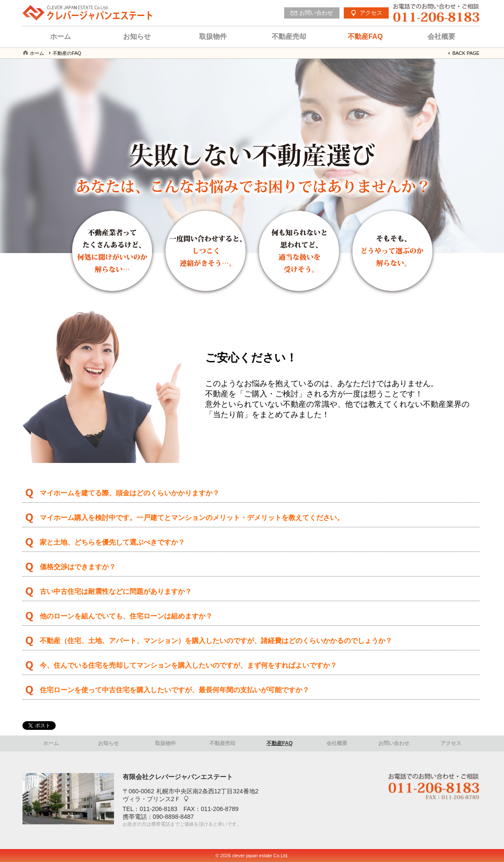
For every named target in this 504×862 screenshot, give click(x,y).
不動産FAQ (365, 36)
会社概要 (441, 36)
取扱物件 (213, 36)
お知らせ (137, 36)
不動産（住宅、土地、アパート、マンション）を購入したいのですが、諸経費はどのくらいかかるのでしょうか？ (216, 641)
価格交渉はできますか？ (78, 567)
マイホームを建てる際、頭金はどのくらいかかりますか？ (130, 493)
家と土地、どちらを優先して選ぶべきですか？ (112, 542)
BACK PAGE (466, 53)
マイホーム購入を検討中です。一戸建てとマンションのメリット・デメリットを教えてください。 (192, 518)
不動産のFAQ (67, 53)
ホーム (60, 36)
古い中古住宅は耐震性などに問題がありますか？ (116, 591)
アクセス (451, 743)
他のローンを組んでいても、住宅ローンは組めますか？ (126, 616)
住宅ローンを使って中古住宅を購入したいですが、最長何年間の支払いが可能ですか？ (174, 690)
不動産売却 (289, 36)
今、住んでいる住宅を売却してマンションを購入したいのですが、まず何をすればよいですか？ (188, 665)
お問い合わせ (394, 743)
